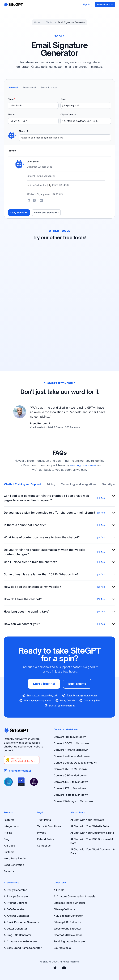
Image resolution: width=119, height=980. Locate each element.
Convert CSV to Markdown (70, 775)
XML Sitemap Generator (68, 916)
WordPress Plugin (15, 858)
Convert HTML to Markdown (71, 750)
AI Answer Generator (17, 916)
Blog (7, 839)
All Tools (59, 890)
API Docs (9, 846)
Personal (13, 87)
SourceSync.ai (63, 948)
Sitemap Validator (64, 909)
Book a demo (77, 684)
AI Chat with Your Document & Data (92, 833)
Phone (11, 114)
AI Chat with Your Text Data (87, 820)
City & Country (68, 114)
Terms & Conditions (49, 826)
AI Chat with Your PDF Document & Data (92, 841)
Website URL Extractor (68, 929)
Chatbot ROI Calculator (68, 935)
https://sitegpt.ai (46, 176)
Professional (29, 87)
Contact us (44, 846)
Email (63, 99)
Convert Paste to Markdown (71, 795)
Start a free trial (105, 4)
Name (11, 99)
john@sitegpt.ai (37, 185)
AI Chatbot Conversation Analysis (74, 896)
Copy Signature (19, 213)
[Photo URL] (65, 138)
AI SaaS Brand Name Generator (23, 948)
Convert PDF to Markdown (70, 737)
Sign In (86, 4)
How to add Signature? (46, 213)
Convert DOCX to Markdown (71, 743)
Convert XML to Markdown (70, 769)
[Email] (86, 105)
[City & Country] (86, 121)
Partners (9, 852)
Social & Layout (49, 87)
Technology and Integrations (79, 484)
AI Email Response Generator (22, 922)
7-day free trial (68, 700)
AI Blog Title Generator (18, 935)
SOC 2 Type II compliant (62, 706)
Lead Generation (14, 865)
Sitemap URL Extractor (68, 922)
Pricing (51, 484)
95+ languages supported (38, 700)
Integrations (11, 826)
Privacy (42, 833)
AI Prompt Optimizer (16, 903)
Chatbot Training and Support (23, 484)
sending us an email (83, 465)
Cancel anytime (92, 700)
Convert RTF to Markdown (70, 788)
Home (37, 22)
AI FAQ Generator (14, 909)
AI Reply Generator (15, 890)
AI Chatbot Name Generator (21, 941)
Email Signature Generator (72, 22)
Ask (101, 498)
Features (9, 820)
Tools (49, 22)
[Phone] (33, 121)
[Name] (33, 105)
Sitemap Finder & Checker (69, 903)
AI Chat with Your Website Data (90, 826)
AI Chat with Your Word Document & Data (93, 851)
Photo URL (24, 131)
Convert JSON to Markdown (71, 782)
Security (9, 871)
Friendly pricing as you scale (82, 695)
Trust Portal (44, 820)
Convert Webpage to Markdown (73, 801)
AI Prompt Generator (16, 896)
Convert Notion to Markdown (72, 756)
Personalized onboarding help (42, 695)
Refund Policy (45, 839)
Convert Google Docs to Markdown (75, 763)
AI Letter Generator (15, 929)
